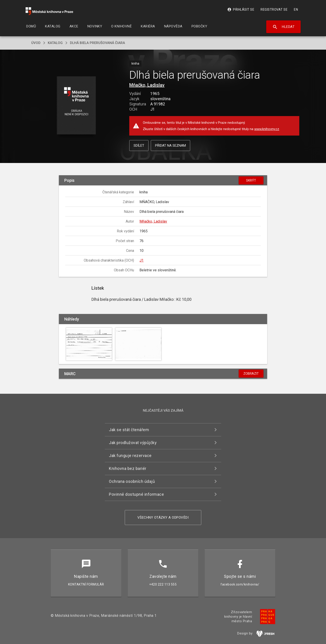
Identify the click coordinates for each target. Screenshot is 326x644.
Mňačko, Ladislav (147, 85)
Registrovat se (274, 10)
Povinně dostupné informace (136, 494)
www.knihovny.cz (267, 129)
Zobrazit (251, 374)
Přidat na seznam (170, 146)
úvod (36, 43)
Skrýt (251, 180)
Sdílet (139, 146)
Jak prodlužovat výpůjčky (133, 443)
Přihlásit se (241, 10)
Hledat (284, 27)
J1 (141, 260)
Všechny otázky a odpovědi (163, 518)
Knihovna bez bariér (128, 468)
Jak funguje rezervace (130, 456)
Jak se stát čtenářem (129, 430)
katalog (55, 43)
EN (296, 10)
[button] (76, 106)
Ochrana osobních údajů (132, 481)
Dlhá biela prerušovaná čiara (97, 43)
